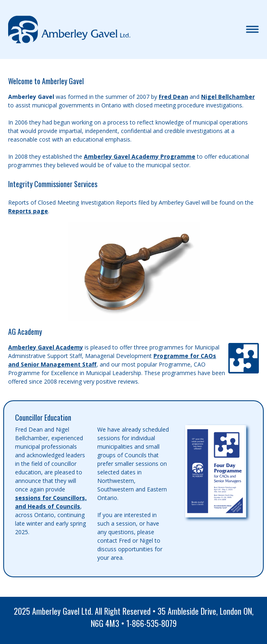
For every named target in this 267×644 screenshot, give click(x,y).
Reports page (28, 211)
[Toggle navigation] (252, 29)
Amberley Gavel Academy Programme (140, 156)
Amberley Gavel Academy (46, 347)
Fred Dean (173, 97)
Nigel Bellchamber (228, 97)
